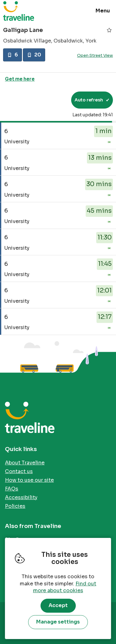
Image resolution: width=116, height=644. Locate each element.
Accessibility (21, 497)
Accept (58, 605)
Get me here (20, 79)
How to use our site (29, 480)
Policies (15, 506)
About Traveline (25, 463)
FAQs (12, 489)
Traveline (19, 11)
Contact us (19, 471)
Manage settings (58, 622)
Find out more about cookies (65, 587)
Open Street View (95, 55)
